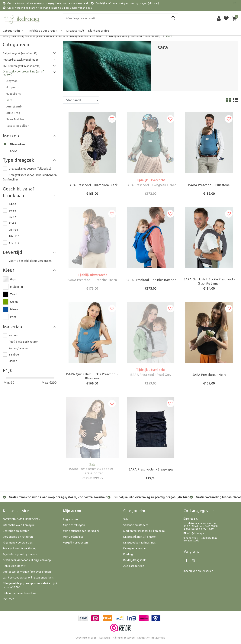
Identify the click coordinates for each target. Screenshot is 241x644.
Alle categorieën (134, 566)
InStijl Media (158, 638)
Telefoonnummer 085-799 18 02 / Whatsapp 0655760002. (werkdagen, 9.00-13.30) (201, 526)
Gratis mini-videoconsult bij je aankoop (27, 560)
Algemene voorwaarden (18, 543)
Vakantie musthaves (136, 525)
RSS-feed (9, 599)
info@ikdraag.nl (194, 533)
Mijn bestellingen (74, 525)
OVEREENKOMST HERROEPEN (22, 519)
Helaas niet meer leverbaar (20, 593)
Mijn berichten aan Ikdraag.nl (81, 531)
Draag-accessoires (135, 548)
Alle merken (17, 144)
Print (13, 317)
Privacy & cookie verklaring (20, 548)
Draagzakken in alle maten (87, 36)
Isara (169, 36)
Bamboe (14, 355)
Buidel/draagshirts (135, 560)
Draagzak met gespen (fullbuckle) (30, 169)
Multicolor (17, 287)
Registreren (70, 519)
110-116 (14, 243)
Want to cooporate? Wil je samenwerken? (29, 578)
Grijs (13, 279)
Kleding (128, 554)
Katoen (13, 335)
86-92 (12, 217)
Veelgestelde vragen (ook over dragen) (27, 572)
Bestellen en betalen (16, 531)
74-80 (12, 204)
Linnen (13, 361)
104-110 (14, 236)
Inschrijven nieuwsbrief (198, 571)
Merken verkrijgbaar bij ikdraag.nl (144, 531)
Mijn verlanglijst (73, 537)
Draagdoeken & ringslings (140, 543)
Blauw (14, 309)
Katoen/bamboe (19, 348)
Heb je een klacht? (14, 566)
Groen (14, 302)
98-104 (13, 230)
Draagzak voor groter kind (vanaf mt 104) (135, 36)
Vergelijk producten (75, 543)
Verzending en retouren (18, 537)
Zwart (14, 294)
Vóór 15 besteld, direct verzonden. (30, 261)
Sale (126, 519)
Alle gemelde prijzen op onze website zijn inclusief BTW (30, 585)
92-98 (12, 223)
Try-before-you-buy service (20, 554)
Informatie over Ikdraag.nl (19, 525)
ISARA (13, 151)
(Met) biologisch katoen (23, 342)
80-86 (12, 211)
